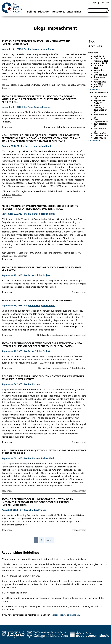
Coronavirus (100, 135)
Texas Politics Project (39, 107)
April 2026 (99, 56)
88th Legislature (24, 191)
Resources (59, 12)
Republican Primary (76, 85)
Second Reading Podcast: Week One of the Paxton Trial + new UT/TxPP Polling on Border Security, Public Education (42, 345)
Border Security (26, 253)
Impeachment (41, 85)
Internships (74, 12)
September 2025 (99, 78)
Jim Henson (33, 49)
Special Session (73, 191)
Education (44, 12)
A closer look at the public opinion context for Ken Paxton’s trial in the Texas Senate (43, 378)
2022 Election (100, 128)
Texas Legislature (100, 120)
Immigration (41, 253)
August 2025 (100, 82)
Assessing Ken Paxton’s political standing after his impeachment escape (36, 43)
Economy (99, 138)
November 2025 (99, 71)
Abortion (98, 133)
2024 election (12, 85)
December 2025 (99, 67)
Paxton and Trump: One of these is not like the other (37, 300)
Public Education (67, 127)
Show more (94, 89)
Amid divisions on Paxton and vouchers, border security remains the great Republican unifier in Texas (40, 207)
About (94, 3)
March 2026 (99, 59)
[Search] (98, 11)
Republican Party (57, 85)
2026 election (27, 85)
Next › (49, 540)
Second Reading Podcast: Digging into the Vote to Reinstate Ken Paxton (41, 269)
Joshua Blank (47, 49)
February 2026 (101, 61)
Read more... (8, 127)
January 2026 (100, 63)
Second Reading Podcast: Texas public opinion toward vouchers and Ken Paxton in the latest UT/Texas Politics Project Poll (39, 99)
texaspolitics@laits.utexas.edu (65, 615)
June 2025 (98, 86)
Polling (31, 12)
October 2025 (100, 75)
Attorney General (63, 335)
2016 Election (100, 115)
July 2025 (98, 84)
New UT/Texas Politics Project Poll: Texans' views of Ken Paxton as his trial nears (44, 452)
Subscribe (105, 3)
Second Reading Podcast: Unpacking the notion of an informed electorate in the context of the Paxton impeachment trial (37, 502)
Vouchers (81, 127)
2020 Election (100, 110)
